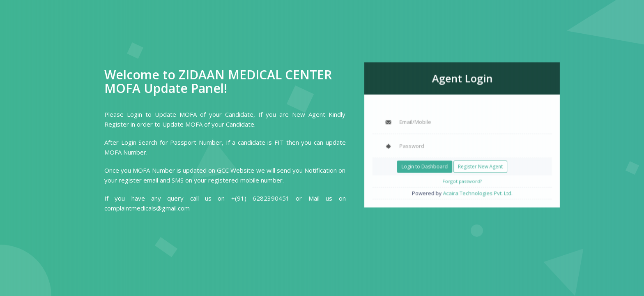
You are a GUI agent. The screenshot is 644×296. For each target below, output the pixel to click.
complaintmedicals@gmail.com (147, 208)
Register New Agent (479, 165)
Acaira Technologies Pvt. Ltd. (477, 190)
